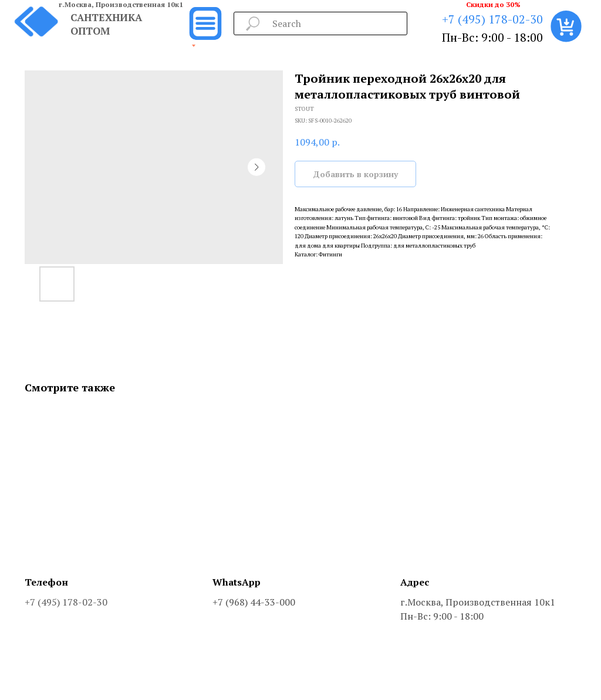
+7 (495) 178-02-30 (492, 19)
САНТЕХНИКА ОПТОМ (106, 24)
